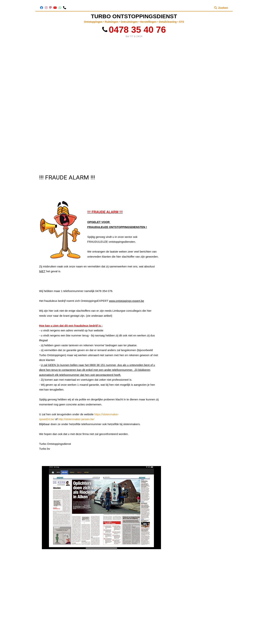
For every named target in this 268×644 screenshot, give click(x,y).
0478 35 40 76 (134, 30)
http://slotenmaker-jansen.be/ (76, 419)
